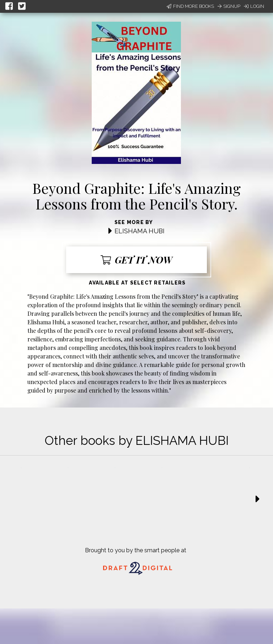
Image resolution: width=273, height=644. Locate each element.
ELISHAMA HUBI (140, 231)
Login (254, 6)
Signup (229, 6)
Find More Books (190, 6)
